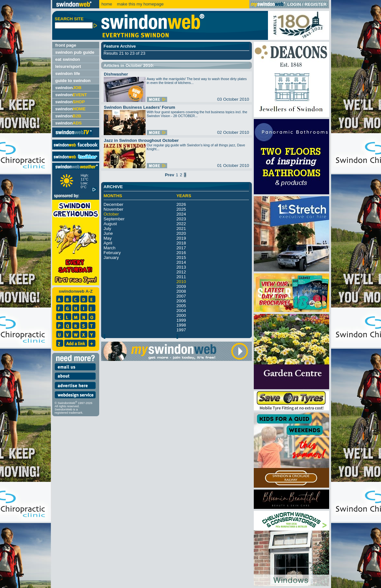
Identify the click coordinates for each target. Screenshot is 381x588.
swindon (68, 88)
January (111, 257)
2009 (181, 286)
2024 (181, 214)
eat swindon (68, 59)
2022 (181, 224)
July (108, 229)
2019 (181, 238)
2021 (181, 229)
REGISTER (316, 4)
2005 (181, 306)
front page (66, 45)
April (108, 243)
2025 (181, 209)
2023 (181, 219)
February (112, 253)
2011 (181, 277)
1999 (181, 320)
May (108, 238)
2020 (181, 233)
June (108, 233)
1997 (181, 330)
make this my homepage (140, 4)
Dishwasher (116, 74)
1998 (181, 325)
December (114, 204)
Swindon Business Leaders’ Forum (140, 107)
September (114, 219)
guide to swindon (73, 81)
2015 (181, 257)
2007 (181, 296)
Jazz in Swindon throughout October (142, 140)
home (107, 4)
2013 (181, 267)
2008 (181, 291)
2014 (181, 262)
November (114, 209)
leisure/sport (68, 66)
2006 (181, 301)
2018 (181, 243)
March (110, 248)
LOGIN (294, 4)
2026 (181, 204)
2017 (181, 248)
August (110, 224)
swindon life (68, 73)
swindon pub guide (75, 52)
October (111, 214)
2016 (181, 253)
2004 (181, 311)
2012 (181, 272)
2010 (181, 282)
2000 (181, 315)
